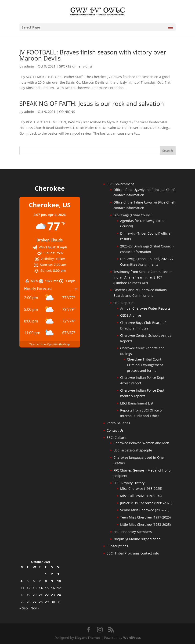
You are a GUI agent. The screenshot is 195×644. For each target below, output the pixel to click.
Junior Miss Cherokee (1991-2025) (146, 503)
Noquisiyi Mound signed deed (137, 539)
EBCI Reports (123, 303)
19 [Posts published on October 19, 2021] (29, 595)
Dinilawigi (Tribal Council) (133, 215)
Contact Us (115, 430)
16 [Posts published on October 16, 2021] (53, 588)
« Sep (24, 608)
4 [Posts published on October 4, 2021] (22, 581)
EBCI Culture (116, 438)
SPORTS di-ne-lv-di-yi (76, 66)
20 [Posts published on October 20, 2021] (35, 595)
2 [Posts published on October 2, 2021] (52, 574)
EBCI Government (120, 184)
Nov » (35, 608)
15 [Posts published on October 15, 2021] (47, 588)
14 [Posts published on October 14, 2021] (41, 588)
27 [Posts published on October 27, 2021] (35, 602)
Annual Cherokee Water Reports (145, 308)
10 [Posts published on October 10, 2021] (59, 581)
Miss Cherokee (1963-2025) (141, 488)
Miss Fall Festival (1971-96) (141, 496)
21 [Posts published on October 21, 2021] (41, 595)
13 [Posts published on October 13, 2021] (35, 588)
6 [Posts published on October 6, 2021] (34, 581)
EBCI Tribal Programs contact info (133, 553)
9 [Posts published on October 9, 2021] (52, 581)
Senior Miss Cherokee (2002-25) (145, 510)
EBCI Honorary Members (133, 532)
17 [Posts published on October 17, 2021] (59, 588)
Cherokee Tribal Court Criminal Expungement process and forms (145, 365)
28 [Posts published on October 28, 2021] (41, 602)
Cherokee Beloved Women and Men (141, 443)
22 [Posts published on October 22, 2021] (47, 595)
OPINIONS (67, 112)
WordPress (132, 638)
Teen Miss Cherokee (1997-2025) (145, 517)
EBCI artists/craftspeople (133, 450)
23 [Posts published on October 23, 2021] (53, 595)
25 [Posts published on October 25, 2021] (22, 602)
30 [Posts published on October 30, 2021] (53, 602)
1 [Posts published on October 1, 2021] (46, 574)
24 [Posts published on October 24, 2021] (59, 595)
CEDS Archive (131, 315)
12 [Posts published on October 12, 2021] (29, 588)
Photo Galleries (118, 423)
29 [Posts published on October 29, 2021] (47, 602)
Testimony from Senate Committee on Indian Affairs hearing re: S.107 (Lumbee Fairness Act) (143, 277)
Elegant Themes (88, 638)
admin (29, 66)
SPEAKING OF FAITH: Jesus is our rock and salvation (92, 104)
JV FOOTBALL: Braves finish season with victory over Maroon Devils (93, 55)
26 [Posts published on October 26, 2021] (29, 602)
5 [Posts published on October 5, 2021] (28, 581)
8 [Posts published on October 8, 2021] (46, 581)
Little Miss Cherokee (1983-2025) (145, 524)
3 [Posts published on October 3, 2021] (58, 574)
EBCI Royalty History (129, 483)
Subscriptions (117, 546)
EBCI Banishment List (137, 403)
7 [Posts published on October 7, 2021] (40, 581)
